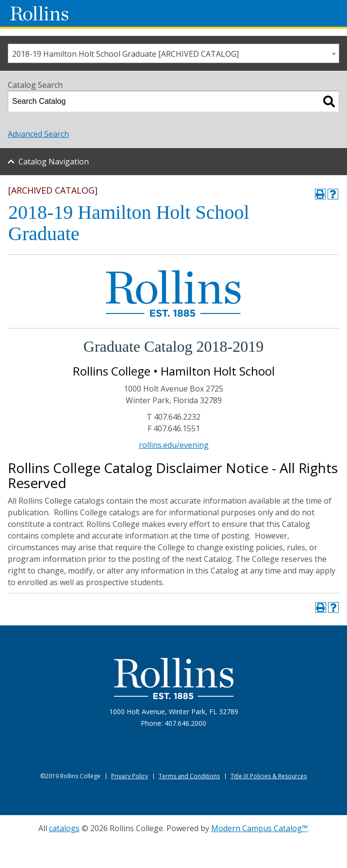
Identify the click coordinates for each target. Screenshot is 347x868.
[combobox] (173, 53)
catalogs (64, 828)
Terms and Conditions (189, 776)
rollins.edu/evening (174, 445)
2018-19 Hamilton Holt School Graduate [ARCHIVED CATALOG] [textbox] (125, 54)
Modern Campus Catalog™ (259, 828)
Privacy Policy (130, 776)
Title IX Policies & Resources (269, 776)
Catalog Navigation (54, 162)
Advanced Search (38, 134)
